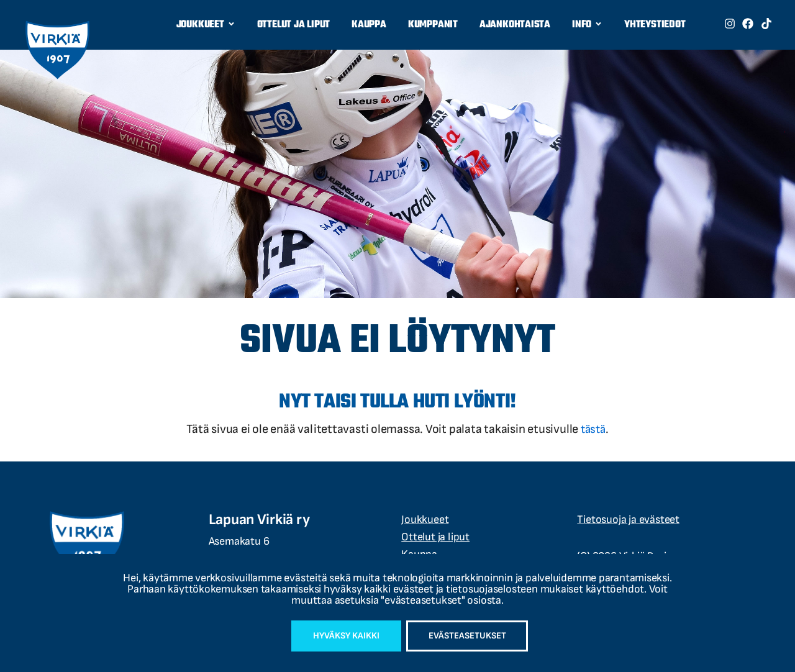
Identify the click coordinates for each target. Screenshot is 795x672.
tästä (593, 429)
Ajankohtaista (515, 25)
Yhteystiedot (655, 25)
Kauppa (369, 25)
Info (587, 25)
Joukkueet (206, 25)
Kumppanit (433, 25)
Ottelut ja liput (293, 25)
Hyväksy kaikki (338, 634)
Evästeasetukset (474, 634)
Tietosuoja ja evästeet (628, 520)
